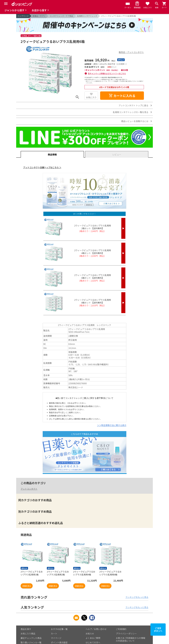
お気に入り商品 (28, 633)
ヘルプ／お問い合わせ (96, 629)
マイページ (56, 638)
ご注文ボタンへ (158, 629)
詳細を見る (27, 586)
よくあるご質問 (93, 638)
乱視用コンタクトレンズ (87, 16)
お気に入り (91, 97)
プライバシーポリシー (126, 633)
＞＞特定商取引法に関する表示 (112, 425)
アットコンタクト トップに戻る (134, 105)
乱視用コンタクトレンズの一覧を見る (131, 112)
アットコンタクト (29, 489)
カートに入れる (122, 96)
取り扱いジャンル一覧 (31, 642)
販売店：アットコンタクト (131, 52)
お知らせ (90, 633)
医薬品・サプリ (39, 16)
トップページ (23, 16)
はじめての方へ (93, 642)
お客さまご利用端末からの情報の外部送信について (131, 639)
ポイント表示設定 (59, 642)
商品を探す (26, 629)
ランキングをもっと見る (137, 597)
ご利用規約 (121, 629)
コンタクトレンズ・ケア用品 (61, 16)
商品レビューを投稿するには (135, 121)
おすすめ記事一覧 (59, 629)
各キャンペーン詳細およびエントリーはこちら (107, 73)
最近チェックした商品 (31, 638)
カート (54, 633)
